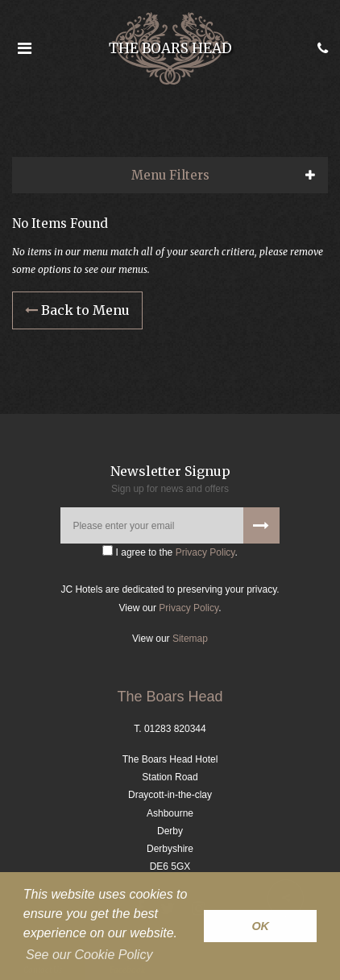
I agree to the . (170, 552)
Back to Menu (77, 310)
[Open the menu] (24, 48)
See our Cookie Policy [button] (89, 955)
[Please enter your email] (170, 525)
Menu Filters (170, 175)
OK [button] (260, 926)
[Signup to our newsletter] (261, 525)
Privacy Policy (205, 552)
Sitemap (190, 639)
